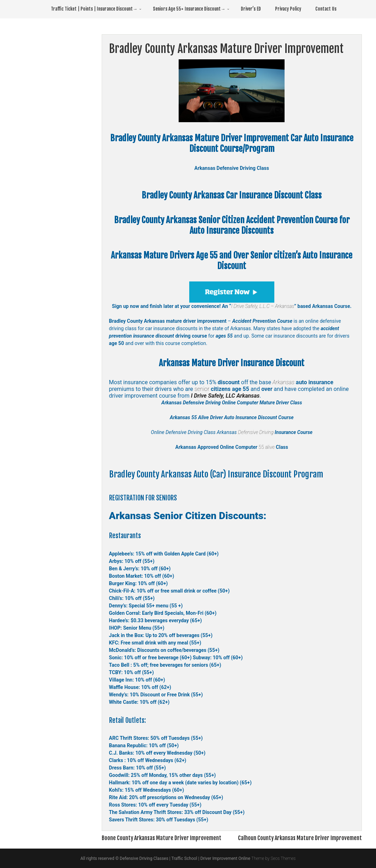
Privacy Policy (288, 9)
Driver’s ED (251, 9)
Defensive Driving (256, 432)
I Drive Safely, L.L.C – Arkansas (263, 306)
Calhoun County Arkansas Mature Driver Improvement (300, 838)
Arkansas (284, 382)
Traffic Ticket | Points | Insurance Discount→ (94, 9)
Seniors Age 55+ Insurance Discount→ (189, 9)
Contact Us (326, 9)
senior (202, 389)
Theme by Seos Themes (273, 858)
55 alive (266, 447)
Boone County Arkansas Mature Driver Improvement (162, 838)
